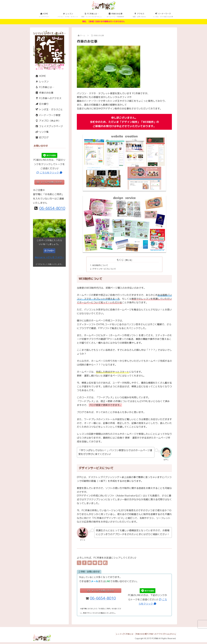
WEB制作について (101, 266)
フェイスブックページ (48, 126)
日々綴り (41, 104)
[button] (105, 564)
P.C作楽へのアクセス (47, 98)
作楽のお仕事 (43, 93)
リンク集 (41, 132)
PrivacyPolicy (169, 636)
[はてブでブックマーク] (90, 564)
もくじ (120, 260)
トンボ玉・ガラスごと (48, 109)
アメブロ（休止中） (47, 121)
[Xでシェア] (79, 564)
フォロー (51, 251)
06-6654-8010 (52, 208)
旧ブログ (41, 137)
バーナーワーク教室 (47, 115)
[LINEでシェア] (95, 564)
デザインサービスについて (105, 269)
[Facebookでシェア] (84, 564)
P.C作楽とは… (44, 87)
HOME (39, 76)
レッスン (41, 82)
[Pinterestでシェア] (100, 564)
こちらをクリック (49, 173)
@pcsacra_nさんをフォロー (49, 257)
